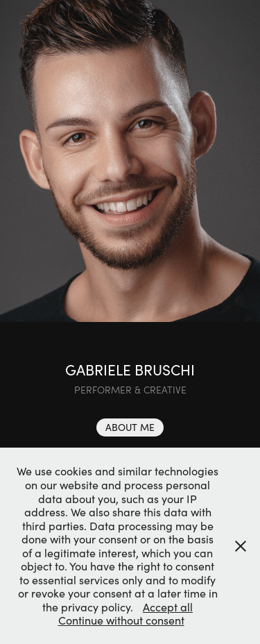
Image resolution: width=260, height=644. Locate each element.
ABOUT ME (130, 427)
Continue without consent (121, 620)
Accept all (168, 607)
